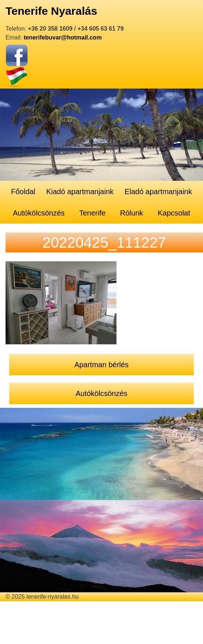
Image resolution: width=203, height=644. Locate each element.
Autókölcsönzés (39, 213)
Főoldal (23, 192)
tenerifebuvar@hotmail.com (63, 37)
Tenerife (92, 213)
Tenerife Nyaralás (51, 11)
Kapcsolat (174, 213)
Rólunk (132, 213)
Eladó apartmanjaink (158, 192)
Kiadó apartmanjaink (80, 192)
